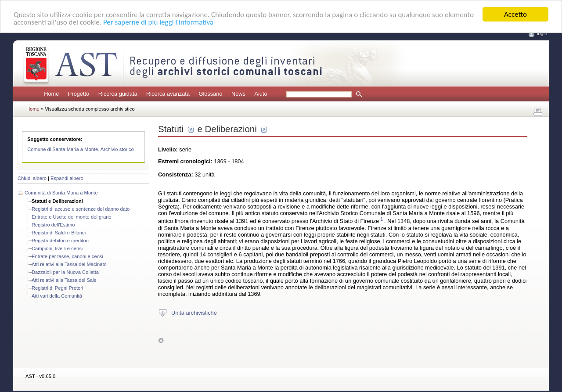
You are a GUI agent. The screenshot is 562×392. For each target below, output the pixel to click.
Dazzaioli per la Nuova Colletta (65, 272)
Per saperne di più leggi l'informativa (158, 22)
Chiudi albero (32, 178)
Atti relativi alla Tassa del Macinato (69, 264)
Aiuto (261, 94)
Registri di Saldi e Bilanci (59, 233)
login (542, 33)
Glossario (210, 94)
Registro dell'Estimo (53, 225)
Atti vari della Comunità (57, 296)
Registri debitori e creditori (60, 241)
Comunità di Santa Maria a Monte (61, 193)
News (238, 94)
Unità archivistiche (194, 312)
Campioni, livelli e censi (57, 248)
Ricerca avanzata (168, 94)
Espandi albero (67, 178)
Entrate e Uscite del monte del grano (72, 217)
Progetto (79, 94)
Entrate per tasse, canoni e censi (67, 256)
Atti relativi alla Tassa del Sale (64, 280)
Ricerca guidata (118, 94)
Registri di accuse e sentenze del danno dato (81, 209)
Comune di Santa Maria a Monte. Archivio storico (81, 149)
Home (51, 94)
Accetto (515, 14)
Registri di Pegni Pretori (58, 288)
